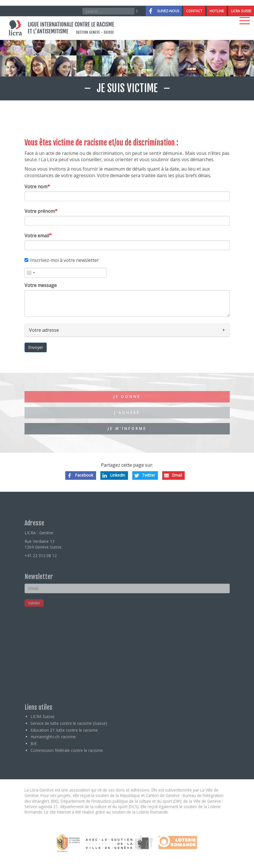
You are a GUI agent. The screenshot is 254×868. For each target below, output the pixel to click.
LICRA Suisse (241, 11)
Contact (194, 11)
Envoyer (36, 347)
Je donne (127, 397)
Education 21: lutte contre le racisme (64, 730)
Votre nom (36, 187)
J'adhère (127, 413)
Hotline (217, 11)
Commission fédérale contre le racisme (67, 750)
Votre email (37, 236)
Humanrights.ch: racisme (53, 737)
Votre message (41, 285)
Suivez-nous (168, 11)
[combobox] (31, 273)
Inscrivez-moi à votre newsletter (62, 260)
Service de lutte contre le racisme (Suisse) (69, 723)
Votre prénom (40, 211)
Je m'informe (127, 429)
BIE (34, 743)
